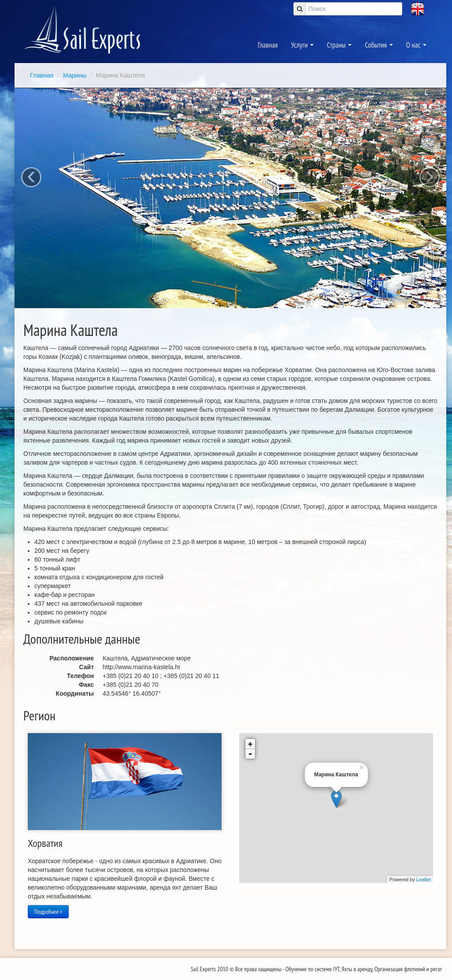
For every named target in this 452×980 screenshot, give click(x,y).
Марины (76, 75)
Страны (339, 45)
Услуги (303, 45)
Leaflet (424, 879)
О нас (416, 45)
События (379, 45)
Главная (268, 45)
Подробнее (48, 912)
